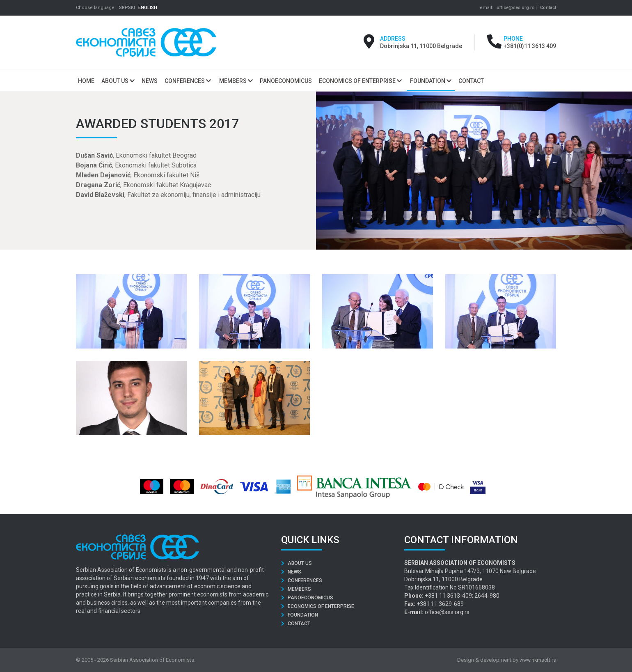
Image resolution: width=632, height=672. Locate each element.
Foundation (431, 81)
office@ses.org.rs (515, 8)
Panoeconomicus (307, 598)
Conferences (188, 81)
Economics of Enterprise (360, 81)
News (291, 572)
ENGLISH (148, 8)
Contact (548, 8)
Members (236, 81)
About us (118, 81)
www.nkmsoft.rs (538, 660)
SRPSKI (127, 8)
